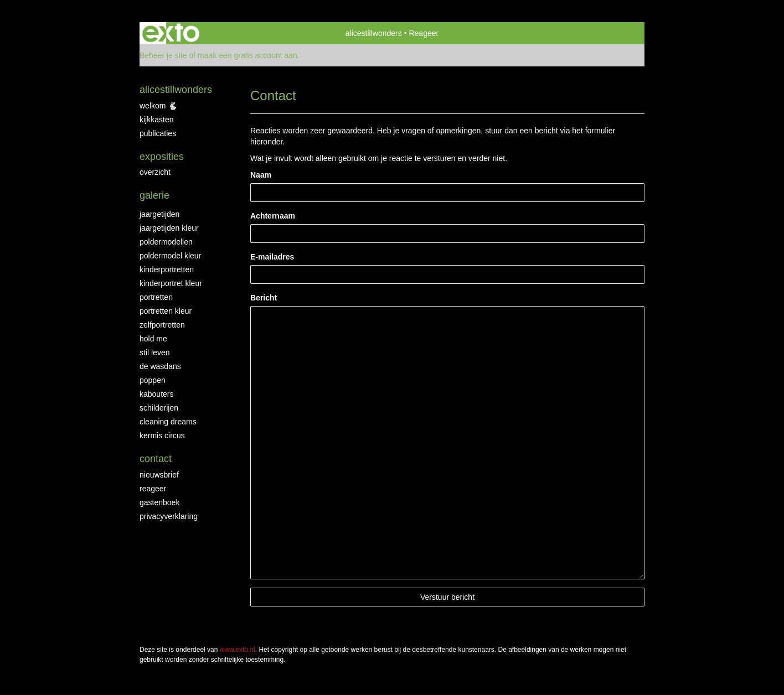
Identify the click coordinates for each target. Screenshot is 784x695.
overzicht (155, 172)
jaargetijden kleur (169, 228)
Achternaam (273, 216)
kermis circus (162, 435)
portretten (156, 297)
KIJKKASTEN (156, 120)
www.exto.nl (238, 650)
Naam (261, 175)
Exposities (162, 157)
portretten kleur (166, 311)
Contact (156, 459)
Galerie (154, 195)
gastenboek (159, 502)
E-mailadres (272, 257)
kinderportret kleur (171, 283)
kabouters (156, 394)
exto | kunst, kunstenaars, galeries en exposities (171, 33)
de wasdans (160, 366)
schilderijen (159, 408)
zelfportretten (162, 325)
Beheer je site (163, 55)
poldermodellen (166, 242)
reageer (153, 489)
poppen (153, 380)
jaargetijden (159, 214)
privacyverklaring (169, 516)
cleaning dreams (168, 422)
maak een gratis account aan (247, 55)
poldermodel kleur (170, 256)
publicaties (158, 133)
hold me (153, 339)
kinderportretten (167, 269)
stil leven (154, 352)
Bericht (264, 298)
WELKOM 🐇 (158, 106)
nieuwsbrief (159, 475)
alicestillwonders (374, 33)
